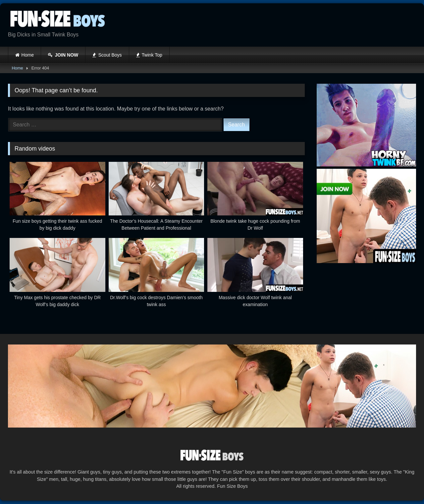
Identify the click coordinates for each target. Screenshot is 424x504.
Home (28, 55)
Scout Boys (107, 55)
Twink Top (149, 55)
